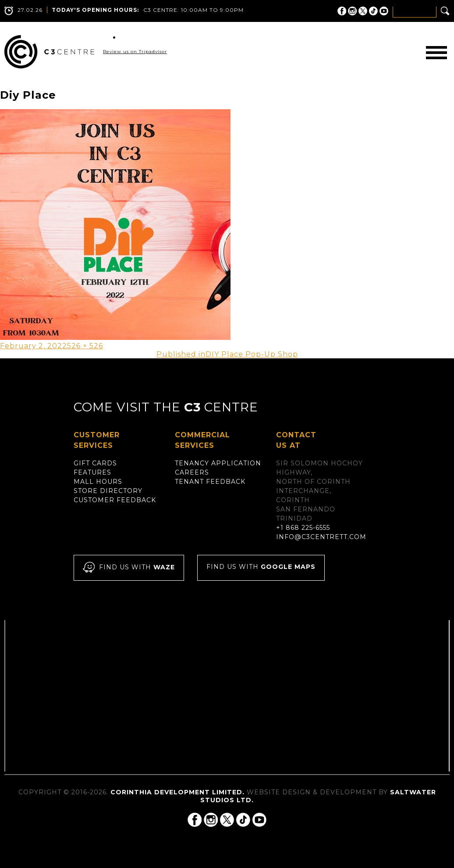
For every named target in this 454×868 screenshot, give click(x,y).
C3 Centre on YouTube (384, 11)
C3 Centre (49, 52)
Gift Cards (95, 463)
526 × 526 (85, 346)
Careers (192, 472)
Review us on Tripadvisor (135, 52)
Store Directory (108, 491)
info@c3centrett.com (321, 537)
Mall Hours (98, 482)
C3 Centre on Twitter (363, 11)
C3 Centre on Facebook (342, 11)
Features (92, 472)
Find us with (129, 568)
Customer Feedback (115, 500)
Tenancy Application (218, 463)
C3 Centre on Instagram (352, 11)
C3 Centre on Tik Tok (373, 11)
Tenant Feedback (210, 482)
